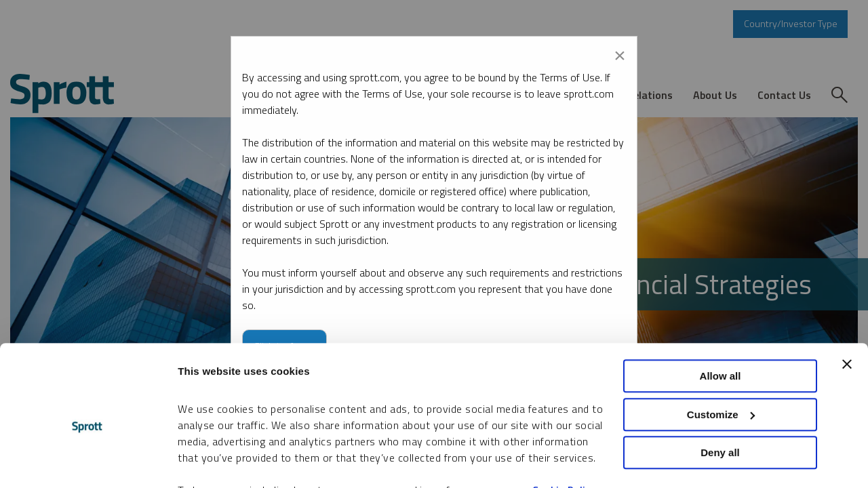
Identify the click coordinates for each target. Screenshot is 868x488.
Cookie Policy (564, 424)
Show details (209, 461)
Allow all (721, 309)
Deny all (720, 386)
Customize (721, 348)
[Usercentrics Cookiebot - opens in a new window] (88, 462)
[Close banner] (847, 298)
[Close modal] (620, 53)
